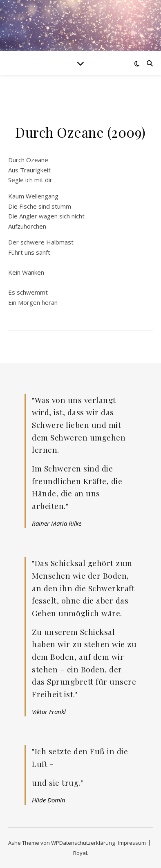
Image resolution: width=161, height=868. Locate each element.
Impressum (132, 843)
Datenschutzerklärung (87, 843)
